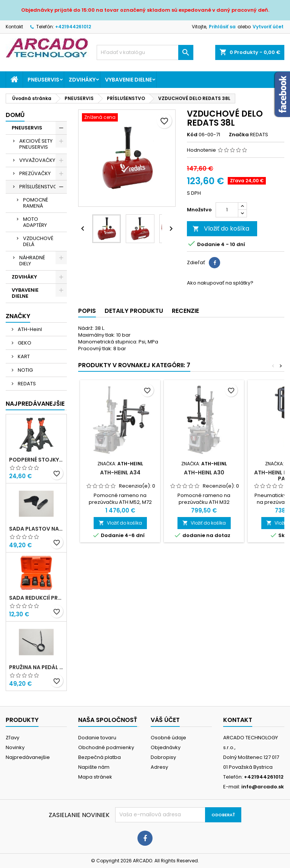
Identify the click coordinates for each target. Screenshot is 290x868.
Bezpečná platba (99, 757)
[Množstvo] (227, 210)
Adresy (159, 767)
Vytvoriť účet (268, 27)
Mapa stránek (95, 777)
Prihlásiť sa (222, 27)
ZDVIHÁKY (82, 80)
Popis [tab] (87, 311)
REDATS (26, 384)
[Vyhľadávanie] (145, 52)
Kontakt (14, 27)
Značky (18, 316)
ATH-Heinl (29, 329)
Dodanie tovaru (97, 738)
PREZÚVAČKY (35, 173)
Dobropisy (163, 757)
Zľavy (12, 738)
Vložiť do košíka (221, 229)
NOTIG (25, 370)
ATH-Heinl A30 (204, 472)
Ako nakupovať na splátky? (220, 283)
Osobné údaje (168, 738)
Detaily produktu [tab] (134, 311)
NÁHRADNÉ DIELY (32, 261)
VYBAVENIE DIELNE (128, 80)
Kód (192, 135)
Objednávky (166, 747)
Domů (15, 115)
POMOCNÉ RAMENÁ (35, 203)
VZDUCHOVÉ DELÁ (38, 241)
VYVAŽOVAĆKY (37, 160)
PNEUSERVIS (43, 80)
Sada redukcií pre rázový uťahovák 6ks (36, 598)
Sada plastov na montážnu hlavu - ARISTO (36, 529)
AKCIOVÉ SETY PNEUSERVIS (36, 144)
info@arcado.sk (263, 787)
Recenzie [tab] (185, 311)
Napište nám (94, 767)
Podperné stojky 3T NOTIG (36, 460)
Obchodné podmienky (106, 747)
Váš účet (165, 720)
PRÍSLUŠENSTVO (38, 187)
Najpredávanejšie (35, 404)
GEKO (24, 343)
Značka (239, 135)
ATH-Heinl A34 (120, 472)
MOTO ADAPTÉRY (35, 222)
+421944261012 (73, 27)
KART (23, 356)
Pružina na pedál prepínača (36, 667)
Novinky (15, 747)
